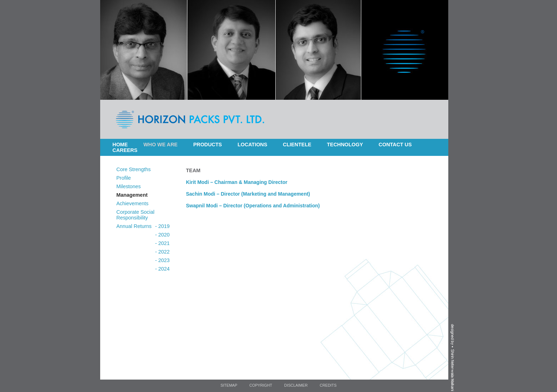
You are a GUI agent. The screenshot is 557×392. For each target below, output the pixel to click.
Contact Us (395, 145)
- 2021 (163, 243)
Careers (125, 150)
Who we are (161, 145)
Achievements (133, 203)
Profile (124, 178)
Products (208, 145)
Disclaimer (296, 385)
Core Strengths (134, 169)
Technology (345, 145)
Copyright (261, 385)
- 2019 (163, 226)
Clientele (297, 145)
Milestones (129, 186)
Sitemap (229, 385)
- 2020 (163, 235)
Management (132, 195)
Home (120, 145)
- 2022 (163, 252)
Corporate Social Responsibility (136, 215)
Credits (328, 385)
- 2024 (163, 269)
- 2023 (163, 260)
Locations (253, 145)
